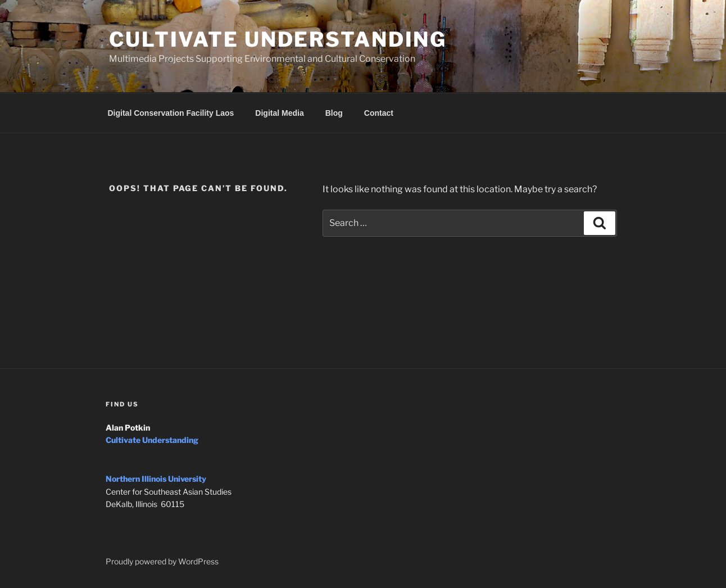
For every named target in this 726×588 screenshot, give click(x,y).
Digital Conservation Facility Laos (171, 113)
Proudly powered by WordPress (162, 561)
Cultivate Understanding (278, 39)
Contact (379, 113)
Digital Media (279, 113)
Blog (334, 113)
